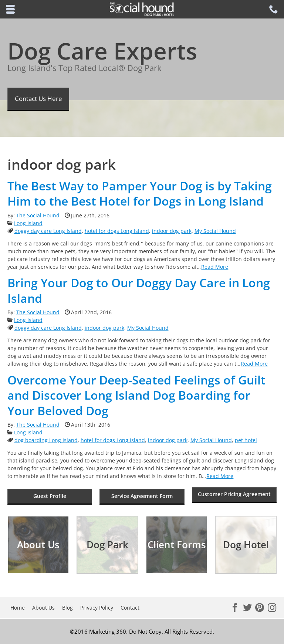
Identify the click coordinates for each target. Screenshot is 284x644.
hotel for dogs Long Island (117, 231)
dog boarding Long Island (46, 440)
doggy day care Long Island (48, 231)
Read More (215, 267)
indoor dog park (172, 231)
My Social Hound (215, 231)
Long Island (28, 223)
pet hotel (246, 440)
